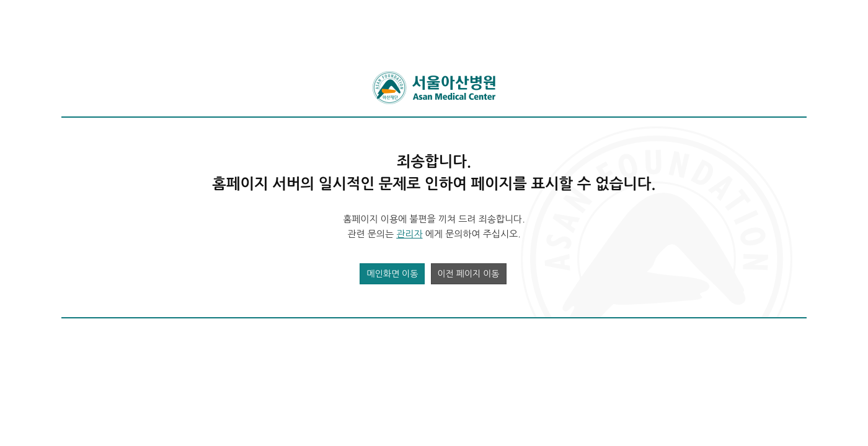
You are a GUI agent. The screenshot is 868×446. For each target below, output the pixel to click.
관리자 (409, 234)
